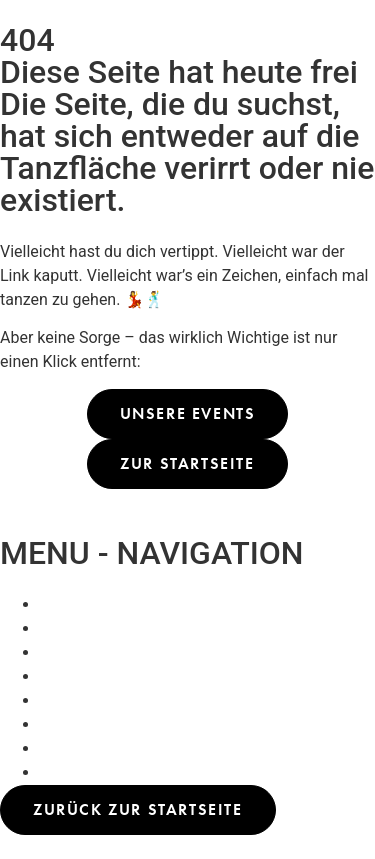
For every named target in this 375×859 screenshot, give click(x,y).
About (61, 652)
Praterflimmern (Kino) (117, 628)
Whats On (74, 604)
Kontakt (67, 676)
